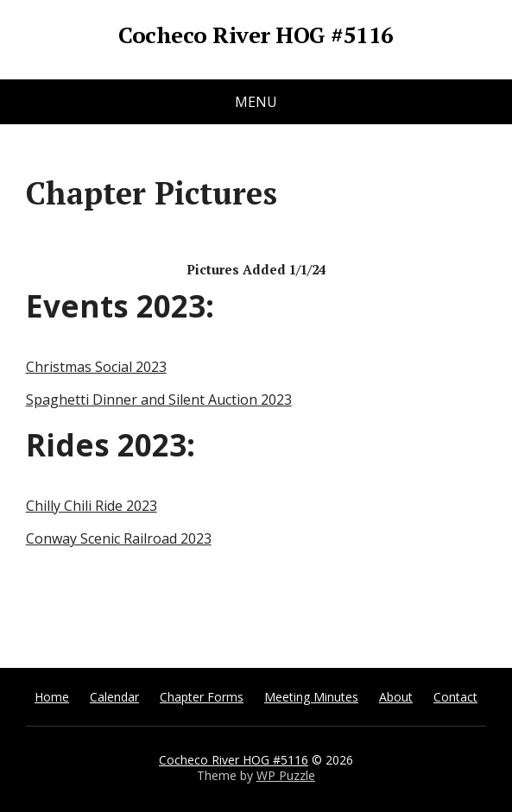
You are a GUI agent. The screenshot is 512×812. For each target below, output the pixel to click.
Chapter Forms (202, 697)
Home (52, 697)
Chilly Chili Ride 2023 (92, 506)
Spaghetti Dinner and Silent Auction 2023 (159, 400)
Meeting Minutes (311, 697)
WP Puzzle (286, 775)
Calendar (114, 697)
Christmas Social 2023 (96, 367)
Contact (455, 697)
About (396, 697)
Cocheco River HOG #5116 (256, 35)
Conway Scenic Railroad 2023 (119, 538)
